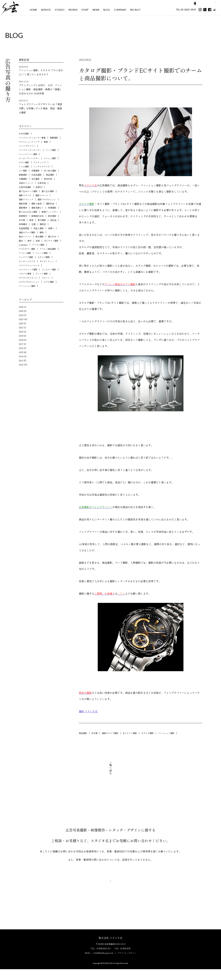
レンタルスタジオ (42, 166)
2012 (21, 365)
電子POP (52, 236)
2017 (21, 344)
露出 (21, 241)
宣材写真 (48, 179)
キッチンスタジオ (27, 261)
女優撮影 (23, 179)
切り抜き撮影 (50, 171)
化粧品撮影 (37, 175)
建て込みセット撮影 (28, 191)
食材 (29, 241)
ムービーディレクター (29, 158)
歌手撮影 (42, 220)
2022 (21, 323)
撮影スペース (42, 195)
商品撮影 (83, 733)
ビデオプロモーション (29, 282)
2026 (21, 307)
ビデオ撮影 (49, 282)
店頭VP (39, 187)
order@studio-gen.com (103, 964)
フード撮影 (51, 150)
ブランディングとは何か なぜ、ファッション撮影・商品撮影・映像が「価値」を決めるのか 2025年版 (41, 87)
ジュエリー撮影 (49, 269)
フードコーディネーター (30, 150)
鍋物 (42, 232)
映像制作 (23, 216)
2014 (21, 356)
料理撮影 (52, 208)
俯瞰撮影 (54, 138)
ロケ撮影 (23, 171)
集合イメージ (25, 236)
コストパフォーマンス (29, 265)
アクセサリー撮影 (27, 249)
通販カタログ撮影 (110, 733)
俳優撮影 (35, 171)
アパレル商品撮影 (48, 249)
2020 (21, 332)
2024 (21, 315)
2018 (21, 340)
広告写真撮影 (25, 187)
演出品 (53, 220)
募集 (46, 142)
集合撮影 (40, 236)
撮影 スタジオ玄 (88, 711)
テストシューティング (29, 142)
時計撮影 (52, 216)
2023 (21, 319)
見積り (51, 228)
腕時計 (43, 224)
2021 (21, 327)
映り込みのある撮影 (28, 212)
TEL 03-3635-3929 (186, 10)
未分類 (94, 733)
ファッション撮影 (166, 733)
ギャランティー (47, 261)
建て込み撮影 (48, 191)
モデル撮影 (24, 162)
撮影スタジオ (25, 195)
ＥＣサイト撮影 (130, 733)
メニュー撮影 (50, 158)
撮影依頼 (23, 204)
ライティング (40, 162)
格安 (31, 220)
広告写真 (42, 183)
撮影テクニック (26, 199)
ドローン (46, 278)
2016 (21, 348)
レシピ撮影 (24, 166)
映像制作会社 (38, 216)
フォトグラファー (27, 146)
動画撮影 (23, 175)
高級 (38, 241)
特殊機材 (23, 224)
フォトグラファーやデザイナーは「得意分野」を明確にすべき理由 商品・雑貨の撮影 (41, 107)
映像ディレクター (50, 212)
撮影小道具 (37, 204)
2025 (21, 311)
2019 (21, 336)
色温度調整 (24, 228)
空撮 (33, 224)
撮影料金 (50, 204)
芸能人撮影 (39, 228)
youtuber (23, 245)
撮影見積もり (38, 208)
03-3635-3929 (102, 959)
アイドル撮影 (38, 245)
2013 (21, 360)
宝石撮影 (35, 179)
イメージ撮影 (42, 253)
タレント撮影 (42, 274)
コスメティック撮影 (28, 269)
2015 (21, 352)
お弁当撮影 (24, 133)
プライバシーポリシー (127, 964)
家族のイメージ (26, 183)
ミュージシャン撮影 (28, 154)
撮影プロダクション (47, 199)
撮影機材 (23, 208)
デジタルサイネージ (28, 278)
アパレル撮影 (25, 253)
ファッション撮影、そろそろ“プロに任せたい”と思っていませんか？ (41, 71)
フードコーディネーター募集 (32, 138)
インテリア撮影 (26, 257)
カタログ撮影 (147, 733)
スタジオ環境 (25, 274)
